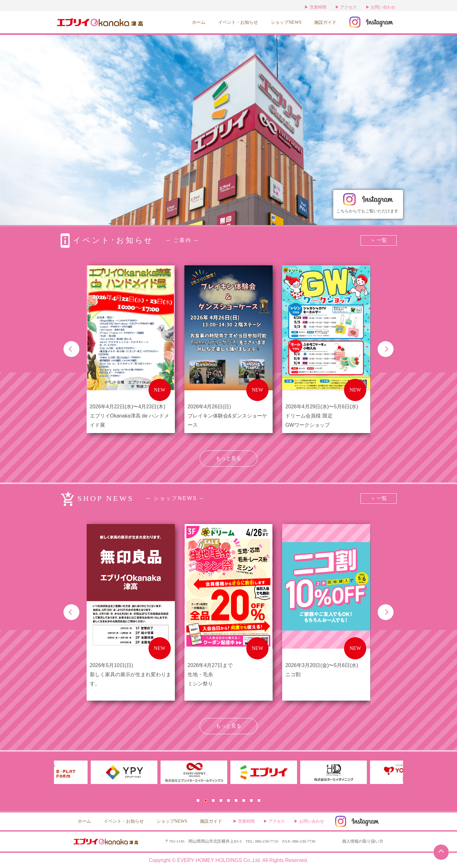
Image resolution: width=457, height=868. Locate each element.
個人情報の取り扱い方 (363, 841)
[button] (71, 349)
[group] (131, 349)
